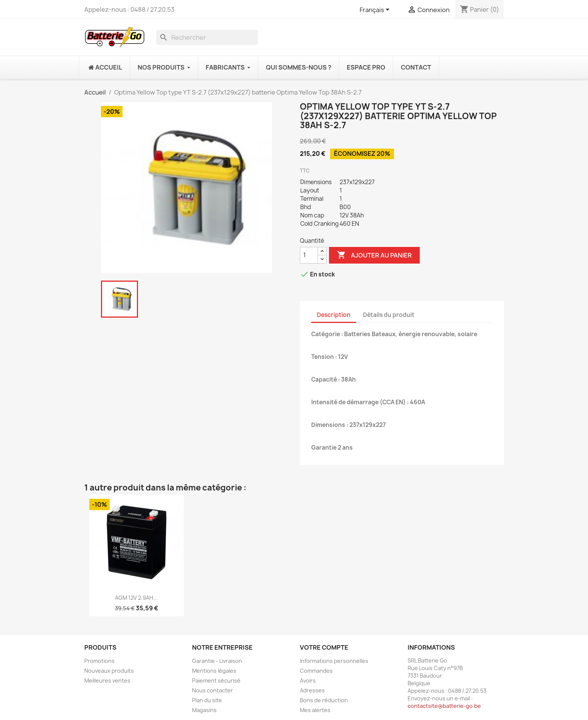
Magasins (204, 710)
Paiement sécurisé (216, 680)
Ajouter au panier (374, 255)
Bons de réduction (324, 700)
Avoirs (308, 680)
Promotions (99, 661)
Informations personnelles (334, 661)
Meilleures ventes (107, 680)
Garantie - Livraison (217, 661)
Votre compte (324, 647)
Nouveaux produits (109, 671)
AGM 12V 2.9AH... (136, 598)
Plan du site (207, 700)
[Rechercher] (207, 37)
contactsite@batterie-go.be (444, 706)
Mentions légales (214, 671)
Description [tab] (334, 315)
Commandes (316, 671)
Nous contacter (213, 690)
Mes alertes (315, 710)
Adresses (312, 690)
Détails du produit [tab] (389, 315)
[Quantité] (309, 255)
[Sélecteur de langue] (376, 10)
